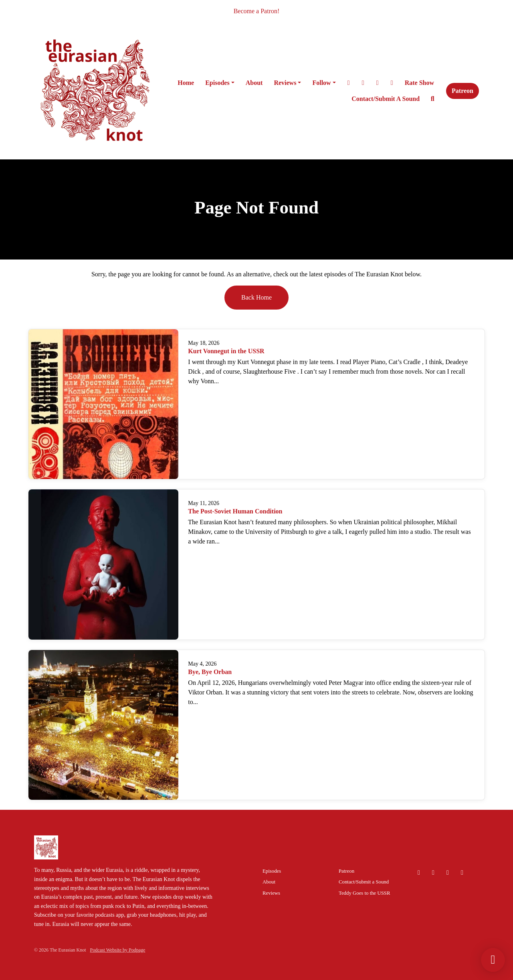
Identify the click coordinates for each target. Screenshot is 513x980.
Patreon (463, 91)
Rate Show (419, 83)
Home (186, 83)
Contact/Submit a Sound (386, 99)
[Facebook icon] (462, 873)
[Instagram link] (363, 83)
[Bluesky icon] (419, 873)
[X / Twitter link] (349, 83)
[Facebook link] (378, 83)
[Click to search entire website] (432, 99)
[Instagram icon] (433, 873)
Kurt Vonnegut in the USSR (226, 351)
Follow (321, 83)
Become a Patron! (257, 11)
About (254, 83)
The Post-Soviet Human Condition (235, 511)
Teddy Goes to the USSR (365, 893)
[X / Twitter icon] (448, 873)
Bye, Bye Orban (210, 672)
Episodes (217, 83)
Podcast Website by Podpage (118, 950)
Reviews (285, 83)
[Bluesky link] (392, 83)
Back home (256, 297)
